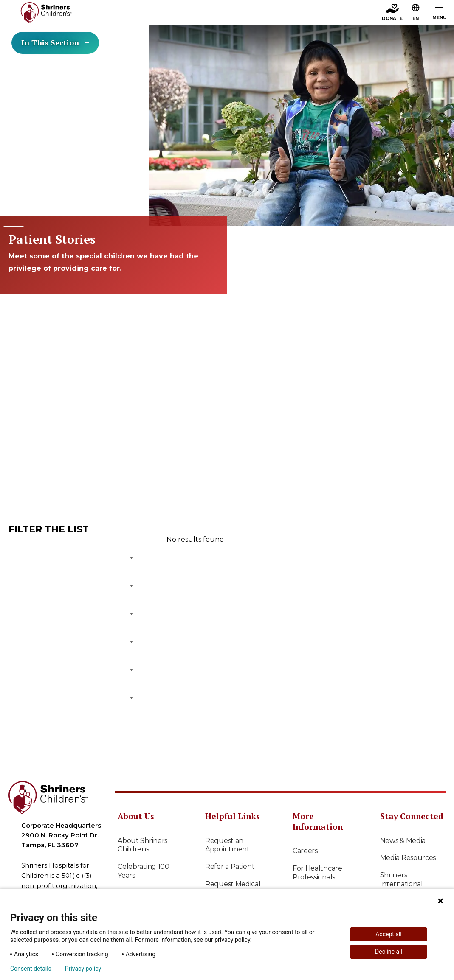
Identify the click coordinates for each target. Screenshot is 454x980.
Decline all (389, 952)
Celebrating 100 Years (144, 871)
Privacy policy (83, 969)
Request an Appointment (227, 845)
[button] (416, 13)
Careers (305, 851)
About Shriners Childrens (142, 845)
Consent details (31, 969)
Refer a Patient (230, 867)
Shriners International (402, 879)
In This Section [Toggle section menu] (55, 42)
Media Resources (408, 858)
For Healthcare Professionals (317, 873)
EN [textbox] (416, 18)
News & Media (403, 841)
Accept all (389, 934)
